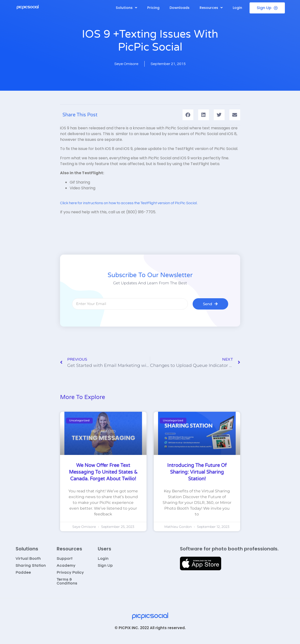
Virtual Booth (28, 559)
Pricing (153, 8)
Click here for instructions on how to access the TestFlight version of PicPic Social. (129, 203)
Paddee (23, 572)
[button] (126, 8)
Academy (66, 566)
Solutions (126, 8)
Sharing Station (31, 566)
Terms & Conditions (67, 581)
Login (237, 8)
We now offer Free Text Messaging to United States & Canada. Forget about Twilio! (103, 472)
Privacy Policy (70, 572)
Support (65, 559)
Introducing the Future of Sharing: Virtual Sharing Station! (197, 472)
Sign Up (105, 566)
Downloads (180, 8)
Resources (211, 8)
